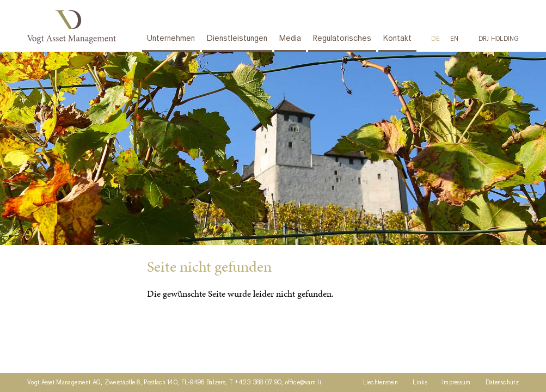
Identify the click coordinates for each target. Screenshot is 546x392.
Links (420, 383)
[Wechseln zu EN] (455, 39)
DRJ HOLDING (499, 39)
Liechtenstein (381, 383)
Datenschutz (502, 383)
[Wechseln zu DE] (436, 39)
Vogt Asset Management (74, 27)
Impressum (456, 383)
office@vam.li (303, 383)
